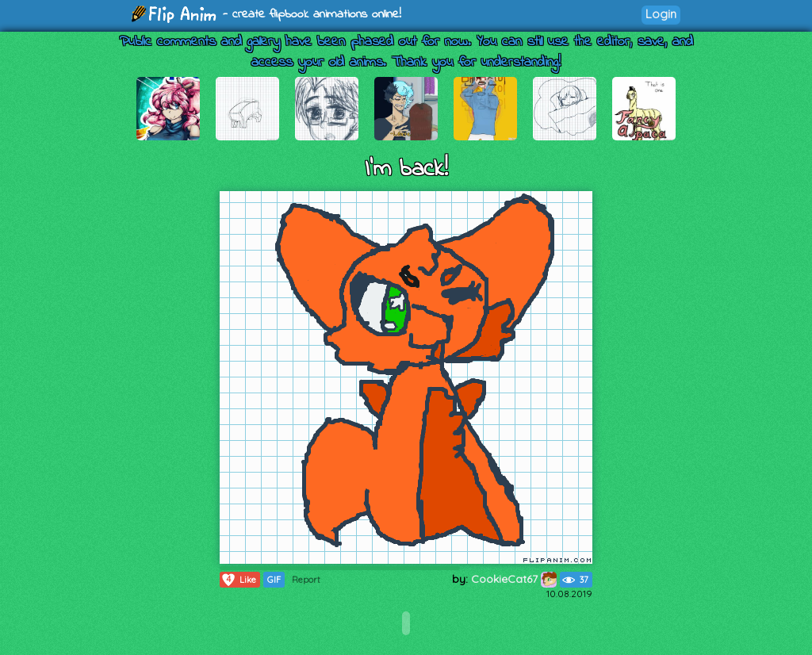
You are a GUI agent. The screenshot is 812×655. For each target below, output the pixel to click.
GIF (274, 580)
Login (661, 14)
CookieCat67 (514, 579)
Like (238, 580)
